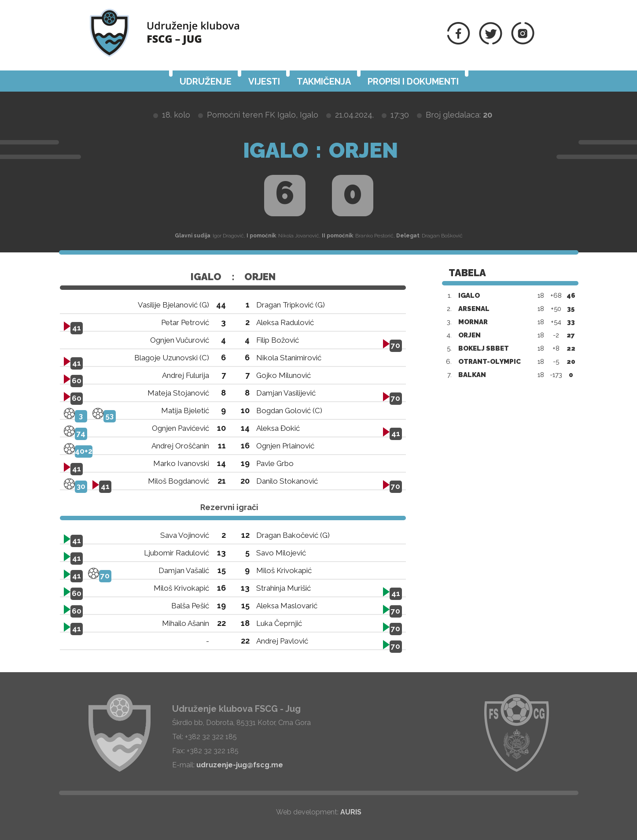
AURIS (351, 812)
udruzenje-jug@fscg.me (240, 765)
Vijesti (264, 81)
